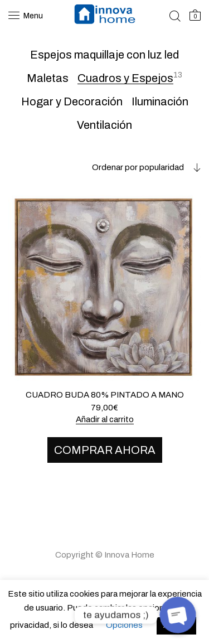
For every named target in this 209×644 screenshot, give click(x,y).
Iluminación (160, 101)
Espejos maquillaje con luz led (104, 55)
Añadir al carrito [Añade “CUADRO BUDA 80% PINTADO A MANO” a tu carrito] (105, 419)
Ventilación (104, 125)
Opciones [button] (124, 625)
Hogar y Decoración (72, 101)
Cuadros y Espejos (125, 78)
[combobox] (138, 167)
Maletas (48, 78)
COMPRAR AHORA (105, 450)
